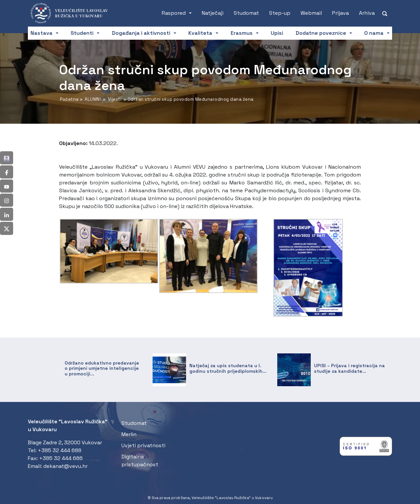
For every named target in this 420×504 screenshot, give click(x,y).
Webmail (311, 13)
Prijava (340, 13)
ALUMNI (93, 99)
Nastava (42, 33)
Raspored (174, 13)
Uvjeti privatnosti (143, 445)
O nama (374, 33)
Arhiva (367, 13)
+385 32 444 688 (60, 450)
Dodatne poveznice (321, 33)
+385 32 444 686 (61, 458)
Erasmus (242, 33)
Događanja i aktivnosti (141, 33)
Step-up (280, 13)
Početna (69, 99)
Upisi (277, 33)
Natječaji (213, 13)
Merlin (129, 434)
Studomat (246, 13)
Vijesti (115, 99)
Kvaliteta (200, 33)
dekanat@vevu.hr (65, 466)
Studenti (82, 33)
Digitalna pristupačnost (140, 461)
